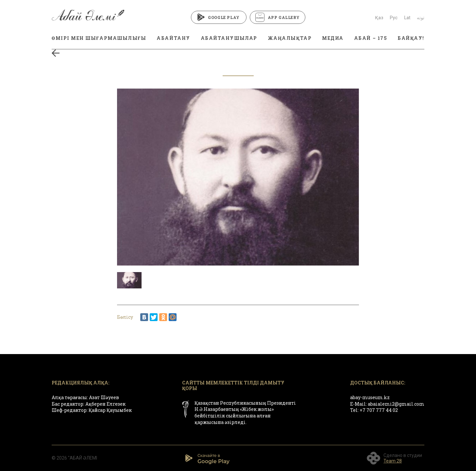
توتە (421, 18)
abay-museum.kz (370, 397)
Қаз (379, 18)
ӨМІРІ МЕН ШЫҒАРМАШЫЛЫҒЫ (99, 38)
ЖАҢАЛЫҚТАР (290, 38)
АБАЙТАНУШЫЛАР (229, 38)
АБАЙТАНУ (173, 38)
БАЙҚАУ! (411, 38)
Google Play (219, 17)
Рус (394, 18)
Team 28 (393, 461)
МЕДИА (333, 38)
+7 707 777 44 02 (379, 410)
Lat (407, 18)
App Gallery (278, 17)
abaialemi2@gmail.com (396, 404)
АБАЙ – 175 (371, 38)
